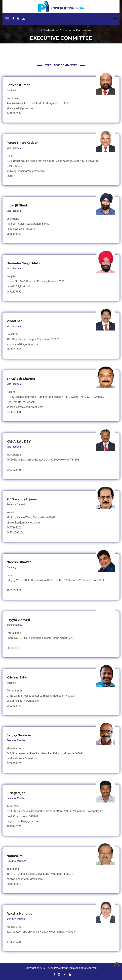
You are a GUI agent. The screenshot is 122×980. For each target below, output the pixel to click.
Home (35, 30)
